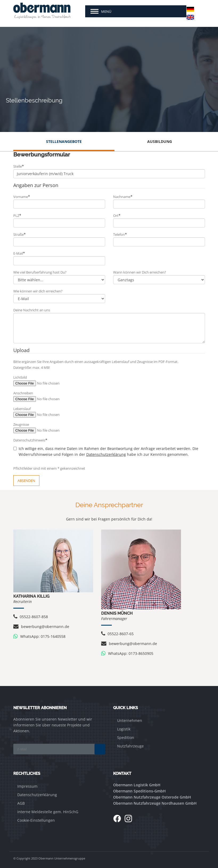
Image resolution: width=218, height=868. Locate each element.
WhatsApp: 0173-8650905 (127, 653)
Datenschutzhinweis (30, 440)
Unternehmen (130, 720)
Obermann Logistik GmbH (137, 785)
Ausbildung (160, 141)
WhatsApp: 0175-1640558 (39, 636)
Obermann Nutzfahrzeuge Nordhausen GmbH (155, 803)
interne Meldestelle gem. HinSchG (48, 812)
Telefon (120, 234)
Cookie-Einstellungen (36, 820)
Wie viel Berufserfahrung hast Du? (40, 272)
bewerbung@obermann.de (41, 627)
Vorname (22, 197)
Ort (117, 215)
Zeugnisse (21, 424)
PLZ (17, 215)
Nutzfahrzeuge (130, 746)
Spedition (126, 737)
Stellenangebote (64, 141)
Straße (20, 234)
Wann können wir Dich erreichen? (140, 272)
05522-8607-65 (117, 634)
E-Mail (19, 253)
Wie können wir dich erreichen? (38, 291)
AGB (21, 803)
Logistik (124, 729)
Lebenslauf (22, 409)
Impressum (27, 786)
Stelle (19, 166)
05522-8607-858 (31, 617)
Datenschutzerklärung (106, 454)
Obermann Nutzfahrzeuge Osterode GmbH (152, 797)
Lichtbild (20, 377)
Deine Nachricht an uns (32, 310)
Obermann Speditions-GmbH (139, 791)
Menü (106, 11)
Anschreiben (23, 393)
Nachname (123, 197)
